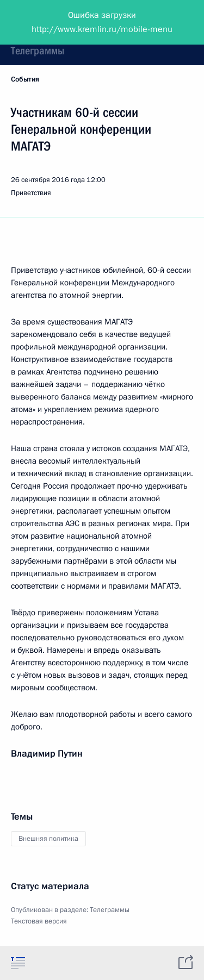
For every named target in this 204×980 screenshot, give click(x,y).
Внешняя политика (48, 839)
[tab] (18, 963)
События (25, 79)
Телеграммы (38, 51)
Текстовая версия (39, 921)
